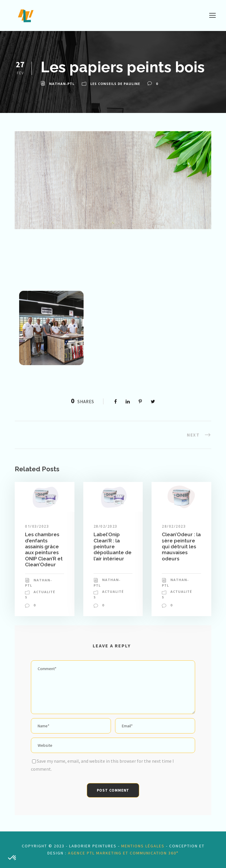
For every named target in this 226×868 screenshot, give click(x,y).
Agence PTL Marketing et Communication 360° (123, 853)
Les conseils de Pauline (115, 84)
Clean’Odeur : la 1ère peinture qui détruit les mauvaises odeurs (181, 547)
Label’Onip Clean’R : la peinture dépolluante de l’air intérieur (113, 547)
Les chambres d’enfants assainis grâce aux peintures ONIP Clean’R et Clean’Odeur (44, 549)
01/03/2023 (37, 526)
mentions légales (143, 846)
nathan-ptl (62, 84)
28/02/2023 (105, 526)
